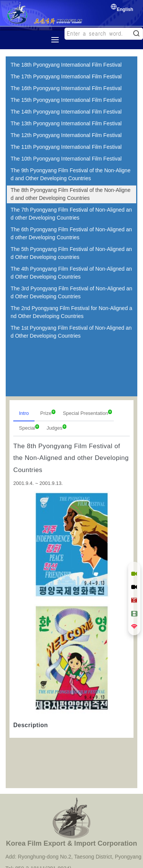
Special (29, 428)
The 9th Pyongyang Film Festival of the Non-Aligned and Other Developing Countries (71, 174)
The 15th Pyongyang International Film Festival (66, 100)
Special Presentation (88, 413)
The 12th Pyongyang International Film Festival (66, 135)
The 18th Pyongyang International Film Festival (66, 65)
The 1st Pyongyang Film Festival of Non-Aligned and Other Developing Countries (71, 332)
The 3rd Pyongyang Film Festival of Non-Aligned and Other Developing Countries (71, 292)
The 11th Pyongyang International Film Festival (66, 147)
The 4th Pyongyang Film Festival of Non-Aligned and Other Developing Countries (71, 273)
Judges (57, 428)
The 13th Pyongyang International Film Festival (66, 123)
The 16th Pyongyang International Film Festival (66, 88)
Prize (48, 413)
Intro (24, 413)
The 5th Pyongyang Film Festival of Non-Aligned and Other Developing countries (71, 253)
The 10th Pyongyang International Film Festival (66, 159)
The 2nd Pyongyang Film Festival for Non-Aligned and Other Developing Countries (71, 312)
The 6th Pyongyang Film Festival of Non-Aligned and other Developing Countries (71, 233)
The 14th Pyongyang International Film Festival (66, 112)
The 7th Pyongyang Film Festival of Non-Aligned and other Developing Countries (71, 214)
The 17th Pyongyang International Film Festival (66, 76)
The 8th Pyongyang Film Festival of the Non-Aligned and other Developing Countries (71, 194)
